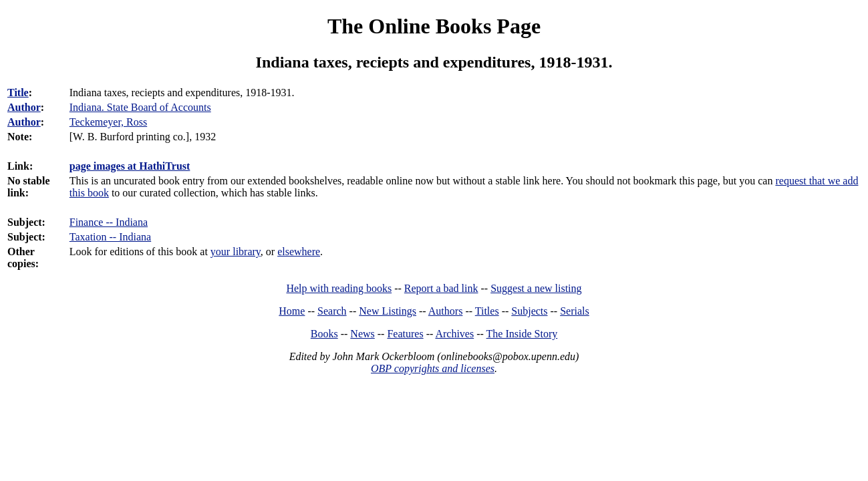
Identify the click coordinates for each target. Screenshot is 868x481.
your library (236, 252)
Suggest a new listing (536, 288)
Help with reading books (339, 288)
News (362, 334)
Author (24, 107)
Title (18, 93)
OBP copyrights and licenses (433, 368)
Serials (575, 311)
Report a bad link (441, 288)
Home (292, 311)
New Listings (388, 311)
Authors (446, 311)
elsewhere (299, 252)
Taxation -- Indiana (110, 237)
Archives (454, 334)
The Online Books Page (434, 26)
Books (324, 334)
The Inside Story (522, 334)
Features (405, 334)
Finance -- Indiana (109, 222)
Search (332, 311)
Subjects (529, 311)
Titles (487, 311)
